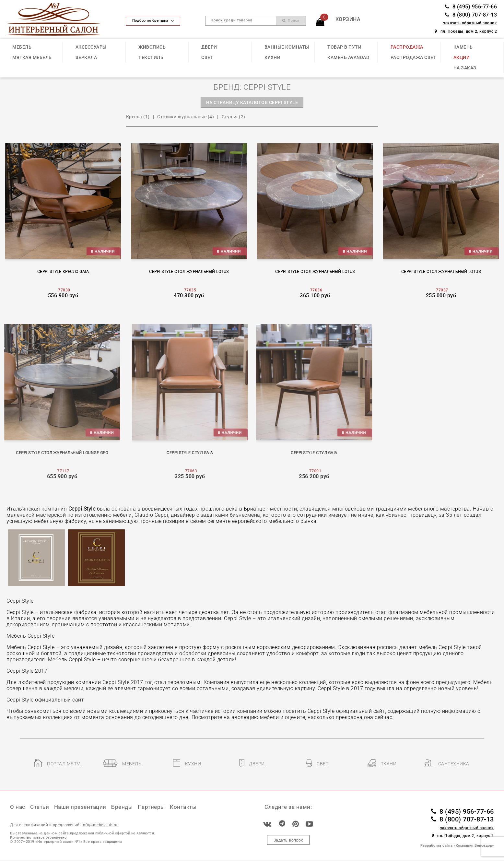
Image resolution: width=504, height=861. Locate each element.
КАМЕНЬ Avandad (348, 57)
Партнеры (151, 807)
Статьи (40, 807)
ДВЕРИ (209, 47)
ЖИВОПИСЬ (152, 47)
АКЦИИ (462, 57)
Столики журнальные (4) (186, 117)
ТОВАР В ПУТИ (344, 47)
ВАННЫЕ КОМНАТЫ (287, 47)
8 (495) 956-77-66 (471, 7)
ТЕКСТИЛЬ (151, 57)
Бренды (122, 807)
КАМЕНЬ (463, 47)
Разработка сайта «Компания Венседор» (457, 846)
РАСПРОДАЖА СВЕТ (414, 57)
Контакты (183, 807)
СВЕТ (207, 57)
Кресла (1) (138, 117)
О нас (18, 807)
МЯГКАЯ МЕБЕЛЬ (32, 57)
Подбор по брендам (153, 21)
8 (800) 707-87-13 (471, 15)
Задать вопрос (288, 840)
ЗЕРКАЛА (86, 57)
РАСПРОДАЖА (407, 47)
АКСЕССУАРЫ (91, 47)
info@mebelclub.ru (100, 825)
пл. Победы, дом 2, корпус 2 (466, 31)
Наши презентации (80, 807)
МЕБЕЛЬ (22, 47)
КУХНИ (273, 57)
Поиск (291, 21)
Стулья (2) (234, 117)
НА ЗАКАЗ (465, 68)
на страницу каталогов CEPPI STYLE (252, 102)
